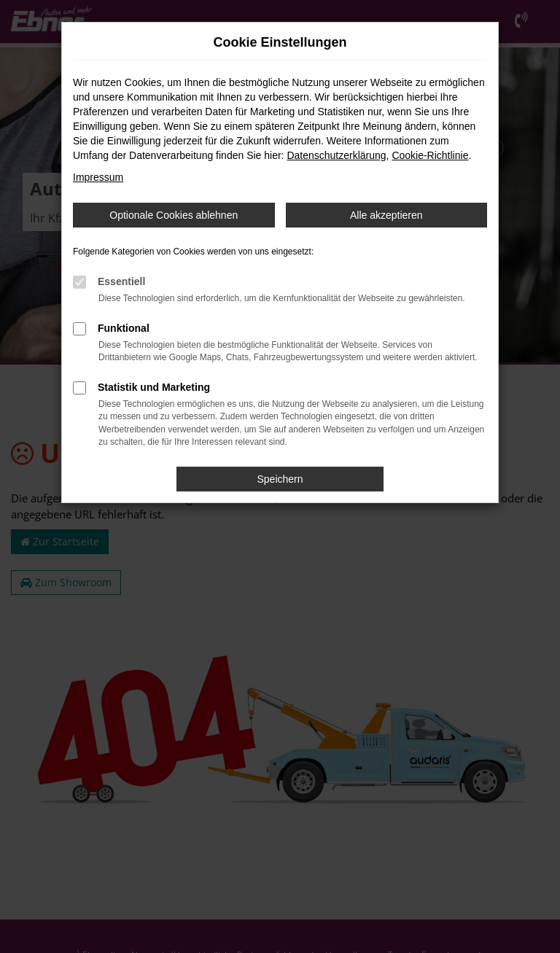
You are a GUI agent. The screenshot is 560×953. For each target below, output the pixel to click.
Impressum (98, 177)
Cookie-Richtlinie (430, 155)
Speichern (280, 479)
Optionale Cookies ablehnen (174, 215)
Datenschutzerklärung (336, 155)
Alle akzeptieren (386, 215)
